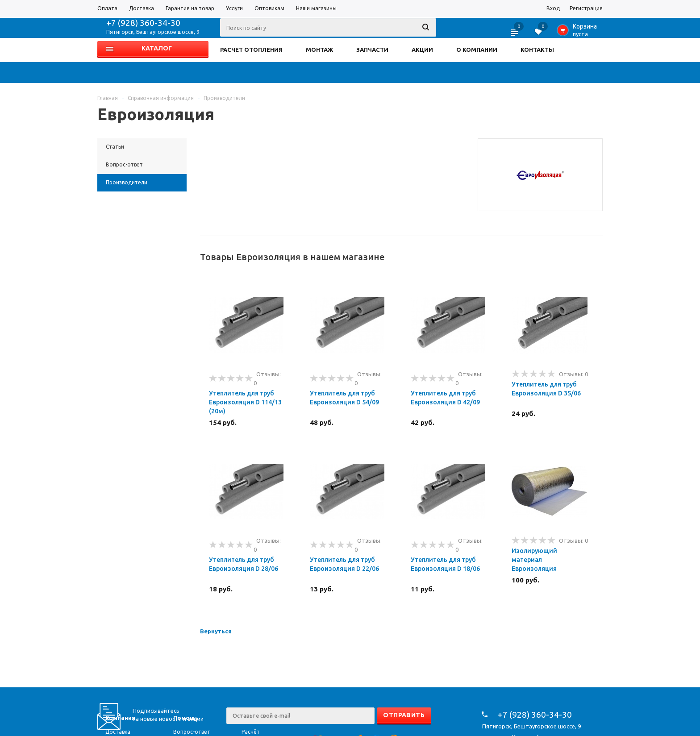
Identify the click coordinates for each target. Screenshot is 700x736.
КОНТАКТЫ (537, 50)
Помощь (186, 718)
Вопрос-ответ (192, 732)
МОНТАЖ (319, 50)
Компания (120, 718)
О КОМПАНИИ (477, 50)
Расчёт (251, 732)
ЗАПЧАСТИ (372, 50)
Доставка (118, 732)
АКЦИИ (422, 50)
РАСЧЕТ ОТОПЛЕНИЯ (251, 50)
